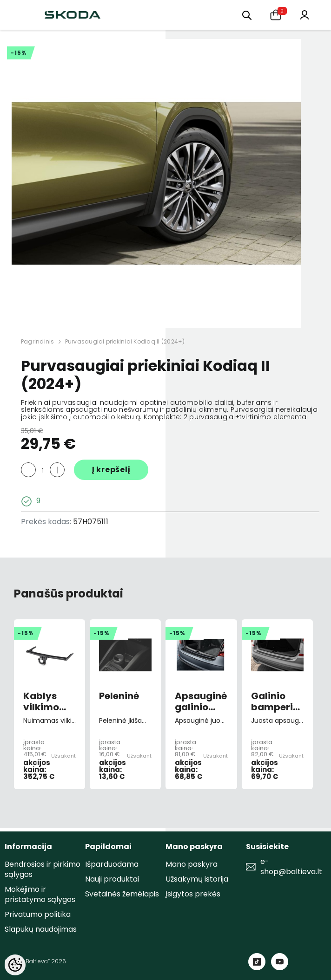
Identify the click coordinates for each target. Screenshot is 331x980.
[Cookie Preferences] (15, 965)
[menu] (247, 15)
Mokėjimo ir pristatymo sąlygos (40, 894)
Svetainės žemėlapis (122, 894)
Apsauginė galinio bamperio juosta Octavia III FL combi (201, 701)
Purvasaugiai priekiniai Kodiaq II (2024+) (125, 341)
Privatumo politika (38, 914)
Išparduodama (112, 864)
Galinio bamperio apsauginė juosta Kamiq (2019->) (277, 701)
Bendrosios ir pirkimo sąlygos (43, 869)
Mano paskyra (192, 864)
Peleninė (119, 696)
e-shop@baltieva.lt (291, 867)
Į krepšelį (111, 470)
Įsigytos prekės (193, 894)
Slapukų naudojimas (41, 929)
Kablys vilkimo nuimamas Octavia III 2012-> (50, 701)
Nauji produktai (112, 879)
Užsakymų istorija (197, 879)
